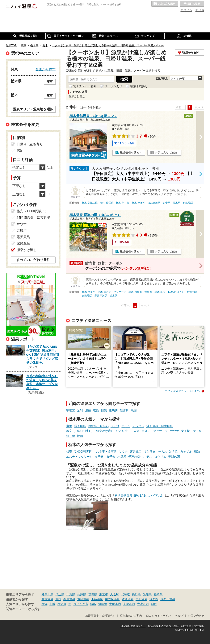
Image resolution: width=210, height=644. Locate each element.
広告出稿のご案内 (131, 616)
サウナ (175, 431)
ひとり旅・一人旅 (128, 431)
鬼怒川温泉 (168, 599)
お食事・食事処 (98, 426)
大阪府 (114, 594)
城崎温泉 (83, 599)
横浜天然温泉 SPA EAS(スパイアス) (138, 496)
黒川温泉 (142, 599)
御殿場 (103, 604)
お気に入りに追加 (166, 153)
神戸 (154, 604)
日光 (104, 410)
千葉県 (71, 594)
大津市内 (143, 604)
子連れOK (135, 457)
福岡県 (158, 594)
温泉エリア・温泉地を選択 (33, 109)
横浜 (45, 604)
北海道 (125, 594)
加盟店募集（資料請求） (100, 616)
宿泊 (69, 426)
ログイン (186, 10)
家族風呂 (23, 243)
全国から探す (46, 69)
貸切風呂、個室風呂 (160, 426)
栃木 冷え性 (138, 203)
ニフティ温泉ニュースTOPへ (182, 391)
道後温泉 (128, 599)
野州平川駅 (101, 296)
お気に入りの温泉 (165, 4)
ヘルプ (179, 616)
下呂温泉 (97, 599)
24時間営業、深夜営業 (34, 218)
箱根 (58, 599)
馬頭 (134, 410)
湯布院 (154, 599)
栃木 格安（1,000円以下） (169, 292)
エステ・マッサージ (155, 431)
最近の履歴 (192, 4)
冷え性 (115, 426)
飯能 (93, 604)
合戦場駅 (188, 203)
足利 (80, 410)
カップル (138, 426)
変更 (50, 82)
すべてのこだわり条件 (33, 260)
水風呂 (122, 457)
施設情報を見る (129, 153)
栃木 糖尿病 (107, 203)
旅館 (80, 436)
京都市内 (129, 604)
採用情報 (199, 626)
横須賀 (62, 604)
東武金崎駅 (154, 203)
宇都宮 (71, 410)
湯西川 (124, 410)
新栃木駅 (192, 292)
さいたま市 (81, 604)
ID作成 (200, 10)
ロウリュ (160, 457)
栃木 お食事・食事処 (140, 292)
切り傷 (71, 436)
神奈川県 (47, 594)
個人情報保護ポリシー (133, 626)
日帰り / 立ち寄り (30, 144)
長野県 (136, 594)
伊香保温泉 (112, 599)
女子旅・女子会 (191, 431)
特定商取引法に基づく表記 (163, 626)
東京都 (104, 594)
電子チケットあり (85, 86)
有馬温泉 (69, 599)
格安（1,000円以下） (80, 431)
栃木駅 (113, 296)
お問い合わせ (196, 616)
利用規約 (186, 626)
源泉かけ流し (105, 431)
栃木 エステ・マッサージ (112, 292)
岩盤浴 (22, 230)
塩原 (96, 410)
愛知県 (147, 594)
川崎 (52, 604)
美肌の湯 (174, 457)
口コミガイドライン (158, 616)
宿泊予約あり (139, 86)
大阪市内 (115, 604)
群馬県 (93, 594)
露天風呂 (80, 426)
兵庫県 (82, 594)
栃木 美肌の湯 (90, 203)
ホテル (126, 426)
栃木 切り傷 (123, 203)
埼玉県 (60, 594)
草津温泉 (47, 599)
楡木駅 (177, 203)
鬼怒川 (113, 410)
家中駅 (167, 203)
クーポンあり (113, 86)
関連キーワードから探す (23, 609)
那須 (88, 410)
